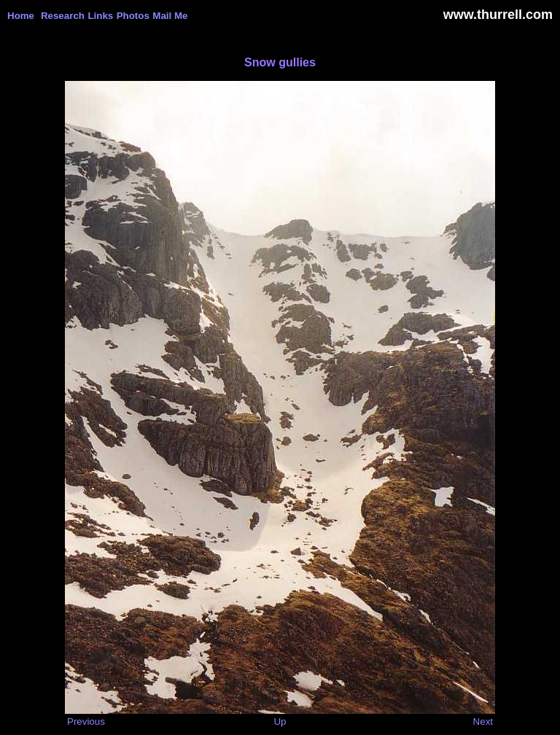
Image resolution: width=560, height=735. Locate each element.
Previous (86, 722)
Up (280, 722)
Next (483, 722)
